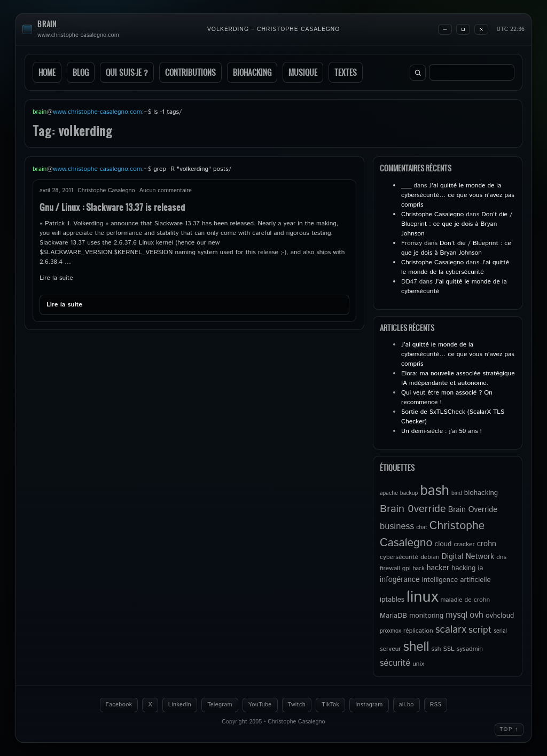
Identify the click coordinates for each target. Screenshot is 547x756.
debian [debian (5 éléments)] (430, 557)
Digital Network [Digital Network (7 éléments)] (468, 557)
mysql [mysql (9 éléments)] (456, 615)
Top (509, 729)
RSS (436, 705)
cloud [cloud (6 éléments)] (443, 544)
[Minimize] (445, 29)
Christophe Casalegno (432, 214)
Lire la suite (56, 278)
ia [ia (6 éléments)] (480, 568)
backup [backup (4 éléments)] (409, 493)
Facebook (119, 705)
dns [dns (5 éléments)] (501, 557)
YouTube (260, 705)
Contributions (190, 72)
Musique (303, 72)
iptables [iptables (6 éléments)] (392, 600)
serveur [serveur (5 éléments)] (390, 649)
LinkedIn (180, 705)
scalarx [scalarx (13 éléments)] (451, 630)
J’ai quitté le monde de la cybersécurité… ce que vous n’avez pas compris (458, 195)
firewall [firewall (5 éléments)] (390, 568)
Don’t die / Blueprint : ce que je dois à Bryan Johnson (457, 224)
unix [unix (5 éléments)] (418, 664)
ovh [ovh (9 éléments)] (476, 615)
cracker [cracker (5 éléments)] (464, 544)
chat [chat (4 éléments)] (422, 527)
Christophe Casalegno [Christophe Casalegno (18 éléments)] (432, 534)
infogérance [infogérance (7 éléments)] (400, 580)
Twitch (297, 705)
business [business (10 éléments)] (397, 526)
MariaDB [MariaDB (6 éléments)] (393, 616)
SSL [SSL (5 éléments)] (448, 649)
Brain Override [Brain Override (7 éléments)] (473, 510)
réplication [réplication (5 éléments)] (418, 631)
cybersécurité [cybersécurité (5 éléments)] (399, 557)
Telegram (220, 705)
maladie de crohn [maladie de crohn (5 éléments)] (465, 600)
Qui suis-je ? (127, 72)
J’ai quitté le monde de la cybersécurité (455, 267)
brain (47, 24)
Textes (346, 72)
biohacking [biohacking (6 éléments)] (481, 493)
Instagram (369, 705)
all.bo (407, 705)
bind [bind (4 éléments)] (457, 493)
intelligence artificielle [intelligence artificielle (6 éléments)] (456, 580)
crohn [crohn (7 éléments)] (487, 544)
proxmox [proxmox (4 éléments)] (390, 631)
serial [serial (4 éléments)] (500, 631)
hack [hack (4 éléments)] (419, 569)
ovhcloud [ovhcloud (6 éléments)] (500, 616)
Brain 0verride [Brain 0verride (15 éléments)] (413, 509)
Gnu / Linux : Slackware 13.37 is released (112, 207)
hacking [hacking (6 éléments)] (463, 568)
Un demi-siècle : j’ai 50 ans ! (441, 431)
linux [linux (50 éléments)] (422, 597)
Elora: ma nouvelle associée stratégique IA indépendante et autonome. (458, 378)
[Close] (481, 29)
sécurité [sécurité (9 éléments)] (395, 663)
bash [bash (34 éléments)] (434, 491)
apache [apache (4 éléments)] (389, 493)
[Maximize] (463, 29)
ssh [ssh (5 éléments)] (436, 649)
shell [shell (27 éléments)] (416, 647)
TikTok (330, 705)
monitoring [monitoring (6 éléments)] (426, 616)
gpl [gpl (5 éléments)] (407, 568)
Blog (81, 72)
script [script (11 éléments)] (480, 630)
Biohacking (252, 72)
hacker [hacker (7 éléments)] (438, 568)
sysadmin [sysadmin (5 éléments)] (470, 649)
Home (47, 72)
